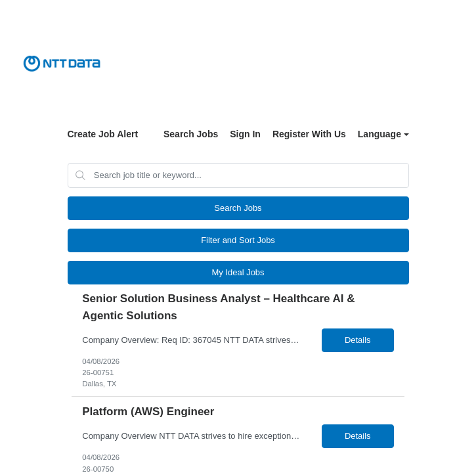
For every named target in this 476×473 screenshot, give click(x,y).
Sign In (245, 134)
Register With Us (309, 134)
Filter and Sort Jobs (238, 240)
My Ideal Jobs (238, 272)
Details (358, 340)
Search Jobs (191, 134)
